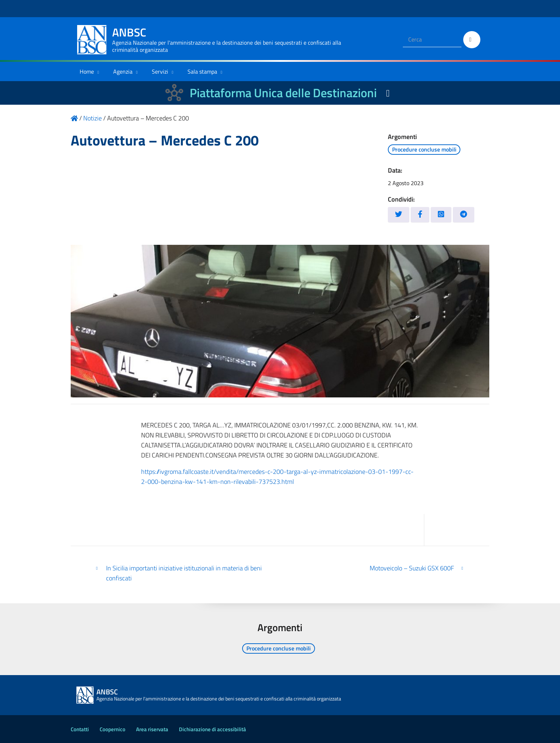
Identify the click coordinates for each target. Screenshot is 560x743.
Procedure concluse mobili (424, 149)
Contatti (80, 729)
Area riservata (152, 729)
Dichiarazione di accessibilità (212, 729)
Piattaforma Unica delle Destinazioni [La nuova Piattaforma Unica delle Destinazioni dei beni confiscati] (283, 93)
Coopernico (112, 729)
